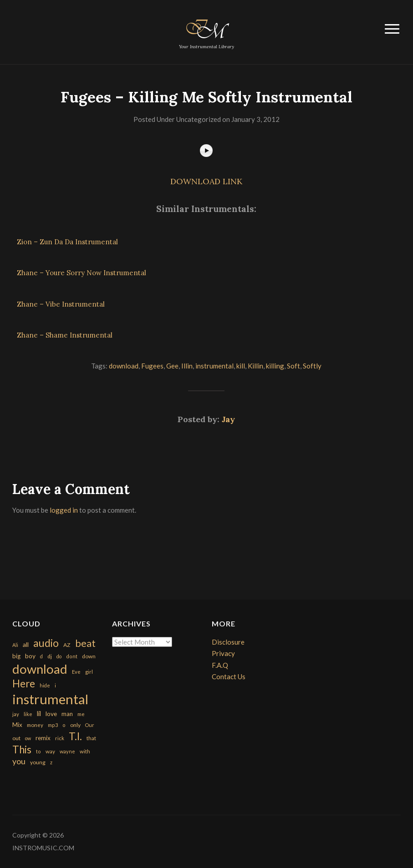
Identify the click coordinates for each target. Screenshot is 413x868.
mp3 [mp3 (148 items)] (53, 725)
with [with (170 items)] (85, 751)
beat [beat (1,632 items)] (85, 643)
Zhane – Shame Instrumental (65, 335)
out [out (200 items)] (16, 738)
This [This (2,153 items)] (22, 749)
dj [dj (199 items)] (50, 656)
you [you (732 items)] (19, 761)
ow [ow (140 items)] (28, 738)
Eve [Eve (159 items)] (76, 672)
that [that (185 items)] (91, 738)
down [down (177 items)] (89, 656)
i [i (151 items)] (55, 685)
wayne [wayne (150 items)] (67, 751)
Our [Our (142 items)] (90, 725)
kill (241, 366)
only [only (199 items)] (75, 725)
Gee (172, 366)
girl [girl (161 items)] (89, 672)
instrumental (214, 366)
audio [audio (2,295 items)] (46, 643)
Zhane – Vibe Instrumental (61, 304)
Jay (228, 419)
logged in (64, 510)
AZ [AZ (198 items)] (67, 645)
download (124, 366)
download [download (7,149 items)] (40, 669)
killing (275, 366)
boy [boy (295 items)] (30, 656)
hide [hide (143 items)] (45, 685)
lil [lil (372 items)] (39, 713)
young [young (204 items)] (38, 762)
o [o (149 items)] (64, 725)
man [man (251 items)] (67, 714)
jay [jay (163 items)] (16, 714)
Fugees (152, 366)
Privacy (223, 653)
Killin (255, 366)
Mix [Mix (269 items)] (17, 725)
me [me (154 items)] (81, 714)
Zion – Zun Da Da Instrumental (67, 242)
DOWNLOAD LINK (206, 181)
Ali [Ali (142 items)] (15, 645)
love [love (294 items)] (51, 714)
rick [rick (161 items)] (60, 738)
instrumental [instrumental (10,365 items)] (50, 699)
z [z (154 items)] (51, 762)
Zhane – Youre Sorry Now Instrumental (82, 273)
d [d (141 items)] (41, 656)
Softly (312, 366)
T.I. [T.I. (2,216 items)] (75, 736)
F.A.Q (220, 665)
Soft (293, 366)
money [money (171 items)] (35, 725)
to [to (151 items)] (38, 751)
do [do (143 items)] (59, 656)
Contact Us (229, 676)
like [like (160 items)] (28, 714)
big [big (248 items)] (16, 656)
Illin (187, 366)
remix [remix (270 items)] (43, 738)
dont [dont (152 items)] (72, 656)
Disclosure (228, 642)
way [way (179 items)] (50, 751)
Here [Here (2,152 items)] (24, 684)
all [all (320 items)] (26, 644)
